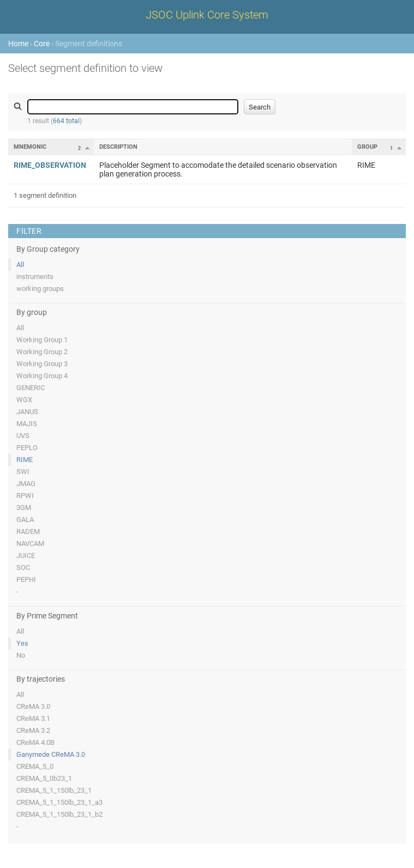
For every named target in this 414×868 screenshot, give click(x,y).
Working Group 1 (42, 340)
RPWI (25, 496)
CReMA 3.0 (33, 706)
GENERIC (31, 388)
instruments (35, 277)
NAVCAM (30, 544)
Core (42, 44)
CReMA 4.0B (35, 742)
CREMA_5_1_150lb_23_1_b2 (59, 814)
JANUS (27, 412)
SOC (23, 567)
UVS (23, 436)
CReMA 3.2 (33, 730)
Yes (22, 643)
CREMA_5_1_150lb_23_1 (54, 790)
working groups (40, 289)
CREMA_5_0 (35, 766)
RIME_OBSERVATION (50, 165)
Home (18, 44)
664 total (66, 121)
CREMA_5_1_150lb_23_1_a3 (59, 802)
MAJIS (27, 424)
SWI (23, 472)
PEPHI (26, 579)
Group (367, 147)
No (21, 655)
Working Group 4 (42, 376)
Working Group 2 (42, 352)
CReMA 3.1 (33, 718)
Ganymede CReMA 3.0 (51, 754)
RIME (25, 460)
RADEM (28, 532)
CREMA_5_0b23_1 (44, 778)
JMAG (26, 484)
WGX (24, 400)
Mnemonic (30, 147)
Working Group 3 (42, 364)
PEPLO (27, 448)
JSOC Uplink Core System (207, 15)
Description (118, 147)
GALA (25, 520)
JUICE (26, 556)
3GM (24, 508)
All (20, 265)
